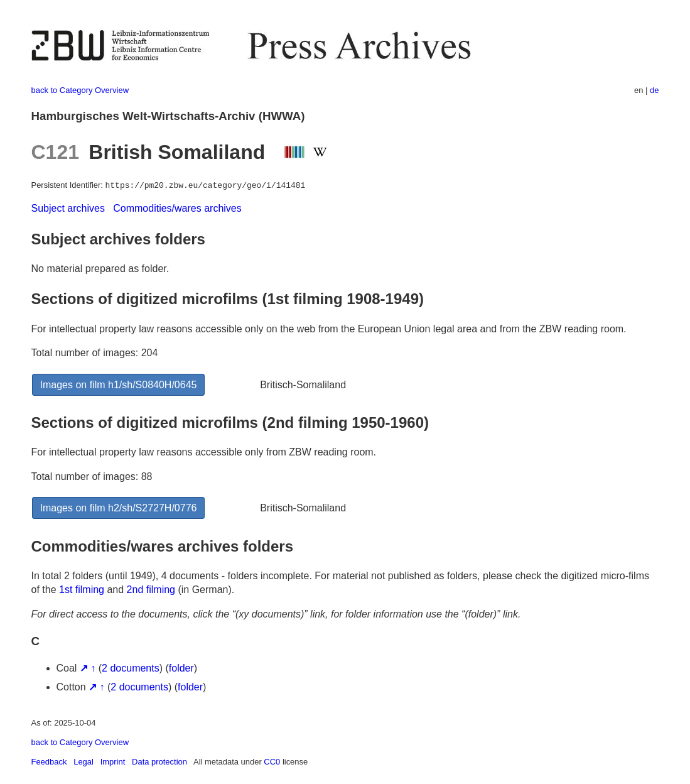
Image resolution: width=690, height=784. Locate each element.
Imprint (113, 762)
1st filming (82, 590)
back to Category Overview (80, 90)
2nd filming (151, 590)
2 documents (131, 668)
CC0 (272, 762)
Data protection (159, 762)
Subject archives (68, 208)
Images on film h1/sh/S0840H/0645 (119, 385)
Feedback (49, 762)
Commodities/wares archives (177, 208)
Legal (84, 762)
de (654, 90)
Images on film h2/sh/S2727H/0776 (119, 508)
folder (181, 668)
